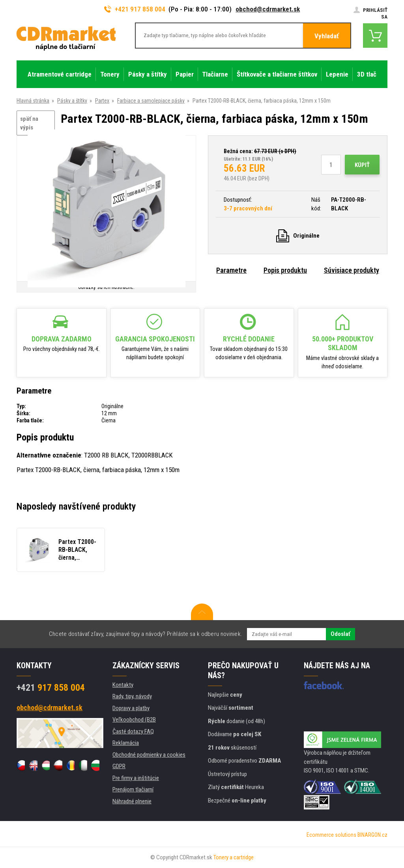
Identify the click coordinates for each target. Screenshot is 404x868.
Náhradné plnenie (132, 801)
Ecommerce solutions (331, 835)
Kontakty (123, 685)
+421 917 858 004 (135, 9)
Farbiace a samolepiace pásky (151, 101)
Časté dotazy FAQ (133, 731)
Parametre (231, 270)
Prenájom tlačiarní (133, 789)
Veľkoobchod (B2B (134, 720)
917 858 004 (51, 688)
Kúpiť (362, 165)
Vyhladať (327, 36)
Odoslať (340, 634)
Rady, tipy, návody (132, 696)
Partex (102, 101)
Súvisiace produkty (352, 270)
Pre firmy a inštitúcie (136, 778)
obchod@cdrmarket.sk (268, 9)
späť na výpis (29, 123)
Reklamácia (126, 743)
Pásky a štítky (72, 101)
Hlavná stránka (33, 101)
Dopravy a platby (131, 708)
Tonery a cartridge (234, 857)
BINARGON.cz (372, 835)
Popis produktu (285, 270)
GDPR (119, 766)
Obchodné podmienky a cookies (149, 755)
